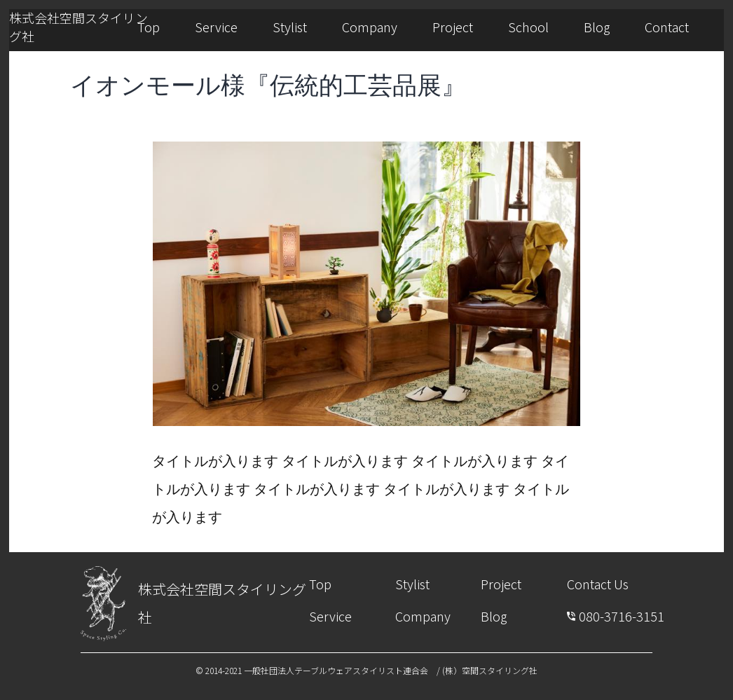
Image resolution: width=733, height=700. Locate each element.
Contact (667, 27)
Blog (597, 27)
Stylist (290, 27)
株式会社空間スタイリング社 (78, 27)
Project (453, 27)
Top (149, 27)
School (528, 27)
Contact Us (598, 584)
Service (216, 27)
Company (370, 27)
